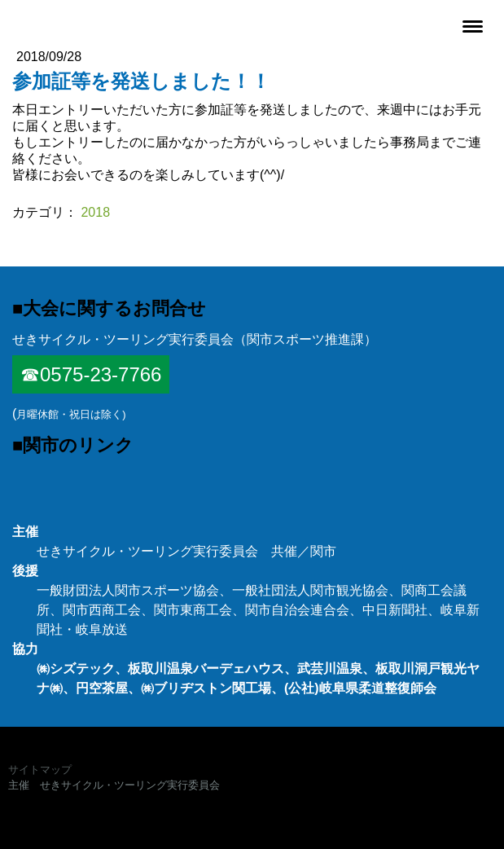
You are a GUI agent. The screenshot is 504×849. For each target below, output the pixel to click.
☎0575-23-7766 (91, 374)
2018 (95, 212)
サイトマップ (40, 770)
